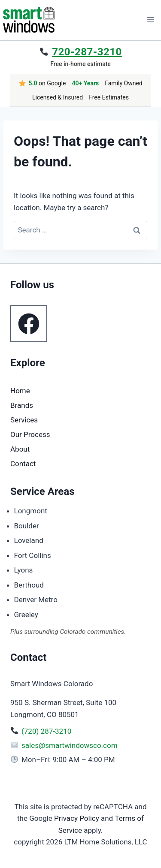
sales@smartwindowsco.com (70, 745)
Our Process (30, 434)
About (20, 449)
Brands (22, 405)
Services (24, 420)
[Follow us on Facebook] (29, 324)
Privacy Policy (77, 818)
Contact (23, 464)
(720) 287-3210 (46, 731)
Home (20, 391)
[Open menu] (150, 20)
